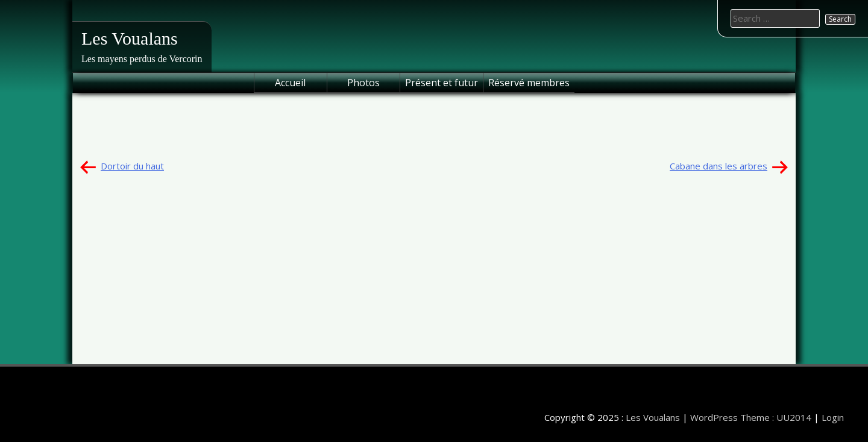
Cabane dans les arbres (719, 166)
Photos (363, 83)
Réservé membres (529, 83)
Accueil (290, 83)
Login (833, 417)
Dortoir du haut (132, 166)
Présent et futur (442, 83)
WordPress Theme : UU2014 (751, 417)
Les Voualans (130, 38)
